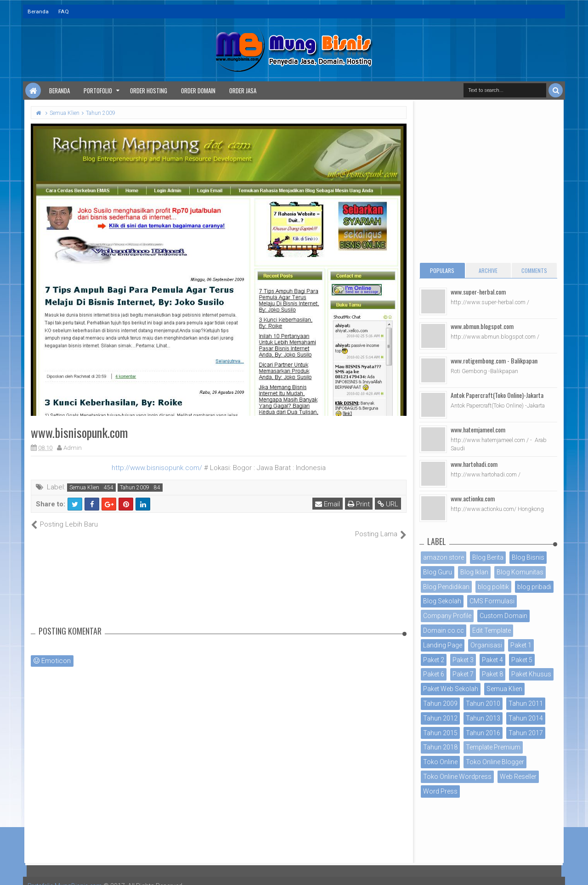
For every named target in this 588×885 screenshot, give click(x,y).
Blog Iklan (474, 572)
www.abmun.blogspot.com (482, 326)
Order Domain (198, 91)
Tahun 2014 (526, 718)
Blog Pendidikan (446, 587)
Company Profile (447, 616)
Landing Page (443, 645)
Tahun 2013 (483, 718)
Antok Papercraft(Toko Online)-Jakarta (497, 395)
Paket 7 (463, 674)
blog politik (493, 587)
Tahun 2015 (440, 733)
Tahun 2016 (483, 733)
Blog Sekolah (442, 601)
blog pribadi (534, 587)
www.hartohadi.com (474, 464)
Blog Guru (438, 572)
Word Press (440, 791)
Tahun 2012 (440, 718)
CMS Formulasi (492, 601)
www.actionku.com (473, 498)
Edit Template (492, 630)
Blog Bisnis (528, 557)
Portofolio (98, 91)
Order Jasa (243, 91)
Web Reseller (518, 777)
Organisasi (486, 645)
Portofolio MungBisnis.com (68, 876)
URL (388, 504)
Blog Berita (488, 557)
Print (359, 504)
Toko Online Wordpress (457, 777)
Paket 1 (521, 645)
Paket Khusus (531, 674)
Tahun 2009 (135, 488)
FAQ (64, 11)
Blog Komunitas (520, 572)
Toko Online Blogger (495, 762)
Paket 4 (492, 660)
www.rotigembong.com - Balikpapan (494, 360)
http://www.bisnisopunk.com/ (157, 468)
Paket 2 (434, 660)
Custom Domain (503, 616)
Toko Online (440, 762)
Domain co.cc (444, 630)
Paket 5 (522, 660)
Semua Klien (84, 488)
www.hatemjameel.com (478, 429)
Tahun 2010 (483, 703)
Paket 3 (463, 660)
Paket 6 (434, 674)
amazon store (444, 557)
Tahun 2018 (440, 747)
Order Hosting (149, 91)
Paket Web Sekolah (451, 689)
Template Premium (493, 747)
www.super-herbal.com (478, 292)
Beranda (38, 11)
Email (328, 504)
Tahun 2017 (526, 733)
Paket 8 (492, 674)
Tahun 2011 (526, 703)
